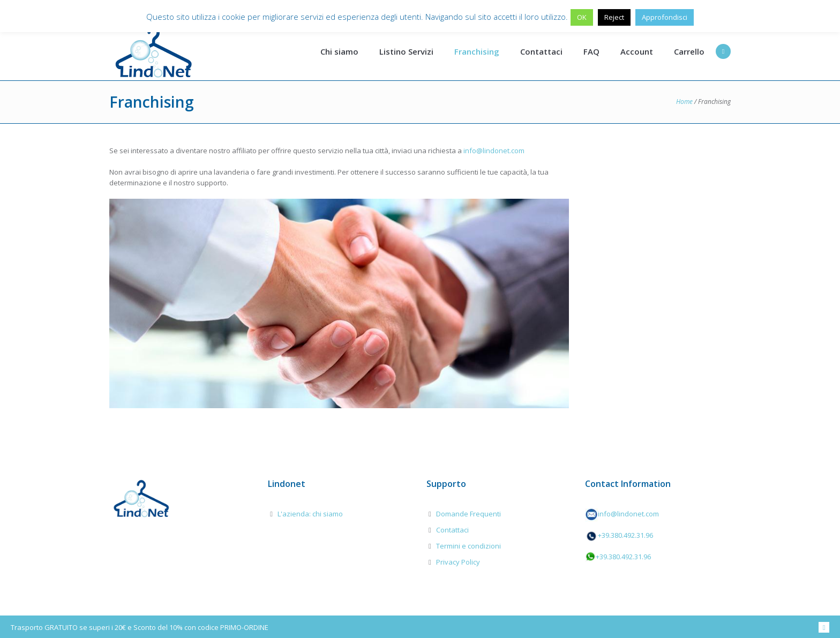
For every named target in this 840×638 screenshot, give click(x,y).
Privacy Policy (458, 562)
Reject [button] (614, 17)
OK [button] (582, 17)
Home (684, 102)
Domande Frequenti (468, 514)
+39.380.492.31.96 (625, 535)
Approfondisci (665, 17)
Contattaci (452, 530)
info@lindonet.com (494, 151)
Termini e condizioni (468, 546)
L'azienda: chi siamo (310, 514)
